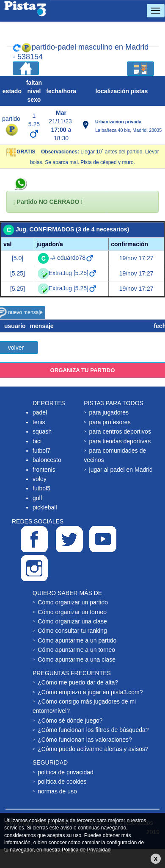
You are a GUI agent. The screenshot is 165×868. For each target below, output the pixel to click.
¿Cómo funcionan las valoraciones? (85, 740)
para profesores (110, 422)
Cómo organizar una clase (72, 621)
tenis (39, 422)
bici (37, 441)
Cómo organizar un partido (73, 602)
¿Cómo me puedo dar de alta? (78, 682)
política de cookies (62, 782)
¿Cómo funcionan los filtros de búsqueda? (93, 730)
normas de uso (57, 791)
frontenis (44, 470)
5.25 (34, 124)
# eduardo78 (72, 258)
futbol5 (41, 488)
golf (37, 498)
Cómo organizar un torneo (72, 612)
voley (40, 479)
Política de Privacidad (86, 850)
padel (40, 412)
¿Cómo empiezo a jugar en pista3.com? (90, 692)
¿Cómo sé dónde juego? (70, 721)
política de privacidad (66, 772)
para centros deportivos (120, 431)
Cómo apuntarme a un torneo (76, 650)
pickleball (45, 507)
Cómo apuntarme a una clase (77, 659)
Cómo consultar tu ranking (72, 631)
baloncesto (47, 460)
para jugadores (109, 412)
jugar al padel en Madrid (121, 470)
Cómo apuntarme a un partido (77, 640)
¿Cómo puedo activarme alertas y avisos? (93, 749)
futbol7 (41, 451)
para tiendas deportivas (120, 441)
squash (42, 431)
